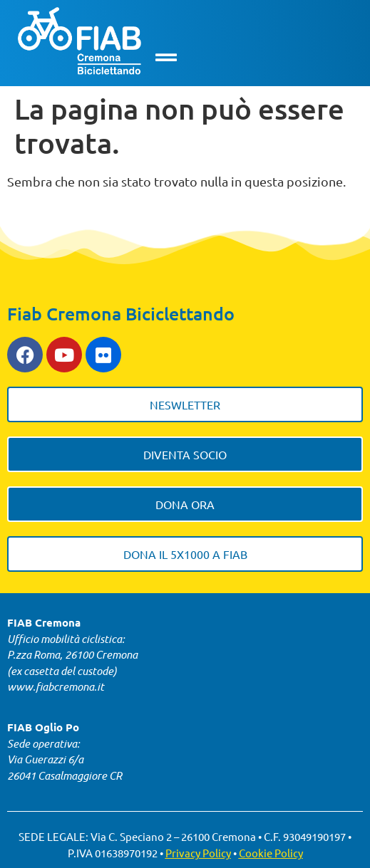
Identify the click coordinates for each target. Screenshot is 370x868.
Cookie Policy (271, 853)
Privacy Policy (198, 853)
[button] (166, 57)
